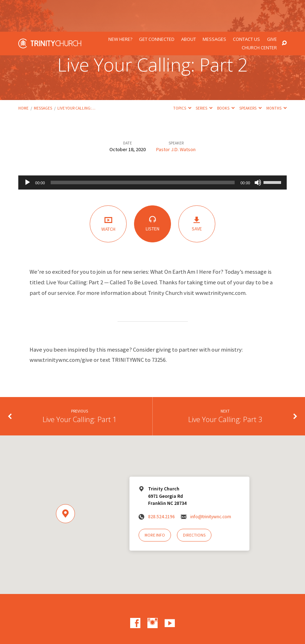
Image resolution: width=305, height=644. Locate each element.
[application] (152, 151)
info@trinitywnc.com (211, 485)
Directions (194, 503)
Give (272, 8)
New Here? (120, 8)
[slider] (143, 151)
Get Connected (157, 8)
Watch (108, 192)
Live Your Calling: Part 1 (80, 388)
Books (226, 76)
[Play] (27, 151)
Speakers (250, 76)
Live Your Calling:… (76, 76)
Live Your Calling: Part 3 (225, 388)
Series (204, 76)
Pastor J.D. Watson (176, 118)
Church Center (259, 16)
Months (277, 76)
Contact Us (246, 8)
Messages (214, 8)
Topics (182, 76)
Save (197, 192)
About (189, 8)
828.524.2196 (161, 485)
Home (23, 76)
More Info (155, 503)
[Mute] (258, 151)
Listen (152, 192)
